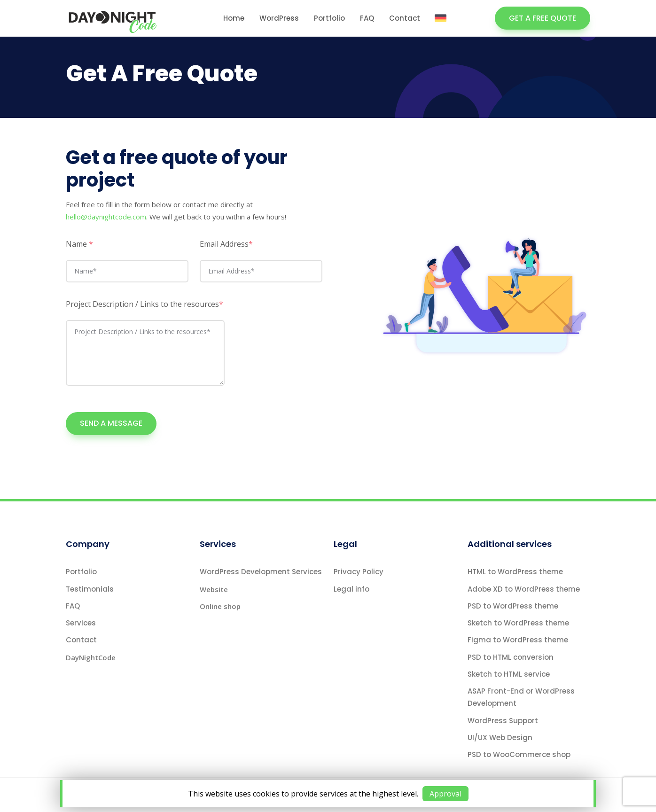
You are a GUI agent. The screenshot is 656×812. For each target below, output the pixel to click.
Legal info (351, 589)
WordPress (279, 18)
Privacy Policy (359, 572)
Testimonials (90, 589)
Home (234, 18)
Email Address (226, 244)
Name (79, 244)
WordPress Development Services (261, 572)
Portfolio (329, 18)
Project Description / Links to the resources (144, 304)
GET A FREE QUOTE (543, 18)
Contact (405, 18)
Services (81, 623)
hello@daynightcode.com (106, 217)
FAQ (367, 18)
